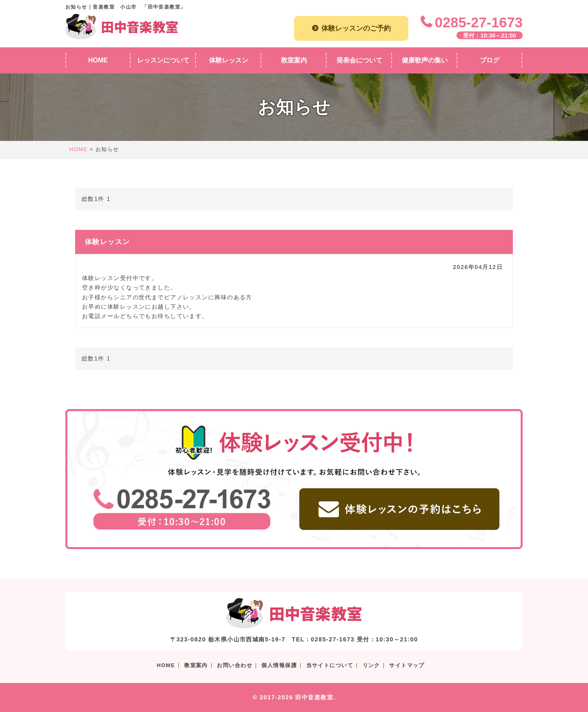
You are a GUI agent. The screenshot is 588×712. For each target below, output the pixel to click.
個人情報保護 (279, 665)
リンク (371, 665)
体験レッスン (108, 242)
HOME (79, 149)
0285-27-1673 (479, 22)
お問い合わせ (235, 665)
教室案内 (196, 665)
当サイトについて (330, 665)
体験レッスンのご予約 (356, 28)
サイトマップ (407, 665)
